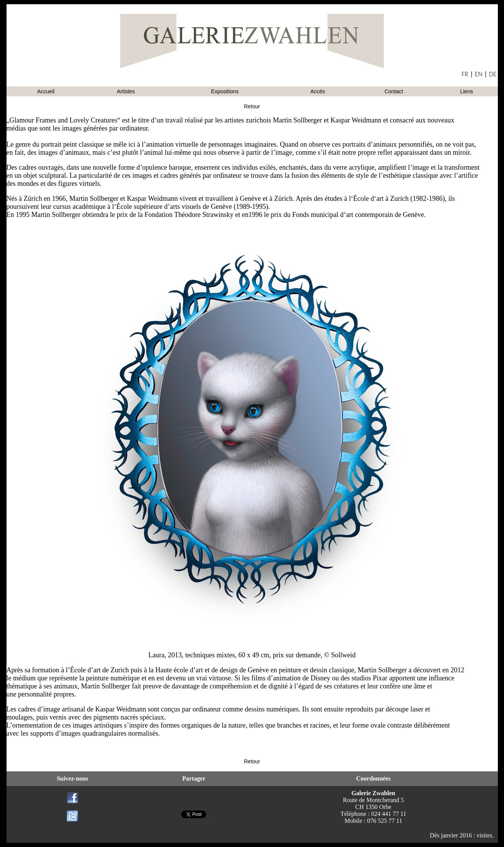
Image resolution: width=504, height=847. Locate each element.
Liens (467, 91)
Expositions (225, 91)
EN (479, 74)
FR (465, 74)
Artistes (126, 91)
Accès (317, 91)
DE (493, 74)
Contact (394, 91)
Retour (252, 106)
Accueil (46, 91)
